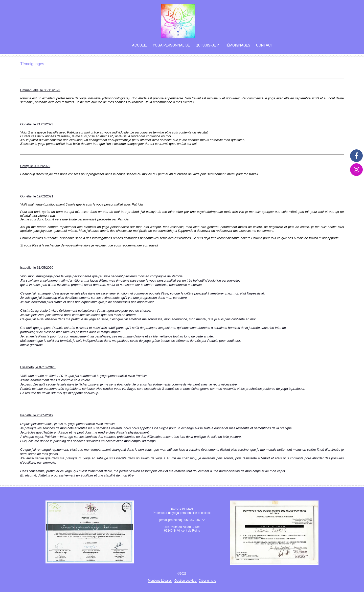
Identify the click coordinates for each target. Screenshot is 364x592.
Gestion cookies (186, 581)
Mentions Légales (160, 581)
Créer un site (207, 581)
